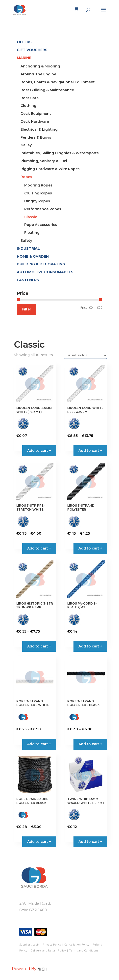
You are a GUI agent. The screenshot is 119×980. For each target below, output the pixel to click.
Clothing (28, 106)
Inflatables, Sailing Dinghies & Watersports (60, 153)
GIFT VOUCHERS (32, 50)
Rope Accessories (41, 225)
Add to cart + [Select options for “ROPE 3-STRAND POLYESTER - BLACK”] (90, 744)
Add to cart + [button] (39, 451)
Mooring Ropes (38, 185)
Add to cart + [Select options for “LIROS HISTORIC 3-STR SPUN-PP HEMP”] (39, 646)
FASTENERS (28, 280)
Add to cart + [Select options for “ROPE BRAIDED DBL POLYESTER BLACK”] (39, 842)
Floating (32, 233)
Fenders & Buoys (36, 137)
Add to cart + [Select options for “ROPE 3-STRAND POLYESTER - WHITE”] (39, 744)
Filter (26, 309)
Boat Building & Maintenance (47, 90)
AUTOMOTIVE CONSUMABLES (45, 272)
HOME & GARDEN (33, 256)
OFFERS (24, 42)
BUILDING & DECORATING (41, 264)
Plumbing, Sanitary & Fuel (44, 161)
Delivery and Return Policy (48, 950)
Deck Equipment (36, 114)
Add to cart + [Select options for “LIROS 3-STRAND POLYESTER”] (90, 548)
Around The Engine (38, 74)
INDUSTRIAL (28, 248)
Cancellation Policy (77, 944)
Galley (26, 145)
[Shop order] (85, 355)
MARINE (24, 58)
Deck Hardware (35, 122)
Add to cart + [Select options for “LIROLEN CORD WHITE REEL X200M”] (90, 451)
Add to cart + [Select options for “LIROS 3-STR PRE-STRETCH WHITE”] (39, 548)
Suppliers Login (29, 944)
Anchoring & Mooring (40, 66)
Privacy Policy (52, 944)
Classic (31, 217)
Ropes (26, 177)
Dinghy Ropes (37, 201)
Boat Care (30, 98)
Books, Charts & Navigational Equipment (58, 82)
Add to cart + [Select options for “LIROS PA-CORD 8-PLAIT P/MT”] (90, 646)
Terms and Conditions (84, 950)
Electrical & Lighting (39, 129)
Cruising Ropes (38, 193)
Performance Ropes (43, 209)
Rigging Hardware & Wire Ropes (50, 169)
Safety (26, 241)
